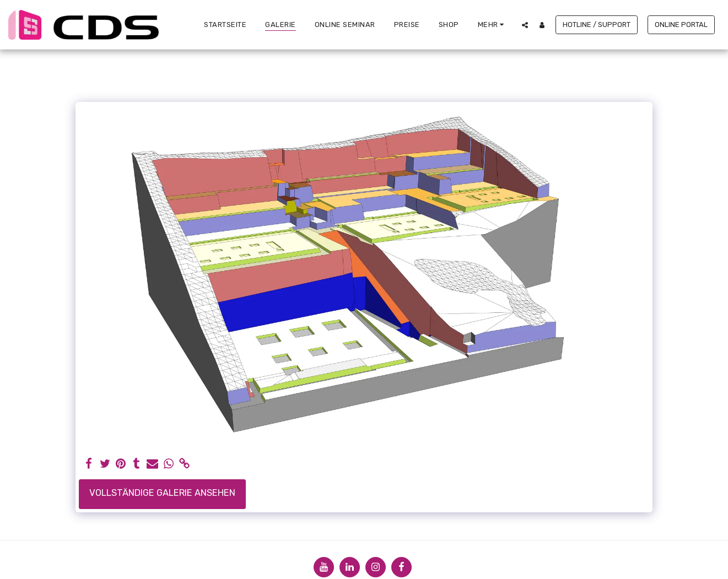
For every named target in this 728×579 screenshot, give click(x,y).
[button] (525, 25)
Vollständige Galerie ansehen (162, 493)
